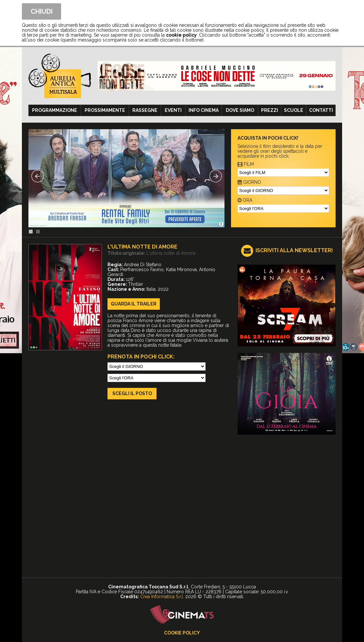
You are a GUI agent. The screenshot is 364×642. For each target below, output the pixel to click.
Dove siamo (240, 110)
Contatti (321, 110)
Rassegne (145, 110)
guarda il (134, 304)
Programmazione (55, 110)
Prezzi (270, 110)
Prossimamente (105, 110)
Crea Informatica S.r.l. (162, 597)
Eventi (173, 110)
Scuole (294, 110)
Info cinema (204, 110)
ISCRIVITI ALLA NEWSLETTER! (294, 250)
